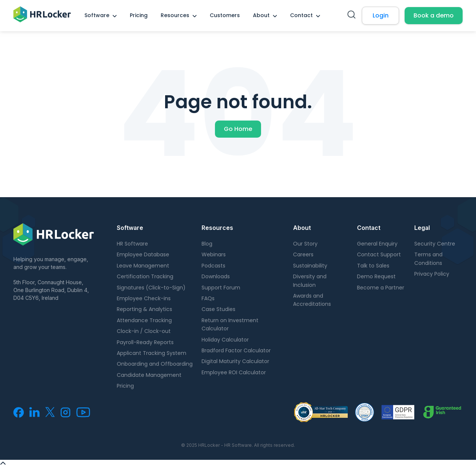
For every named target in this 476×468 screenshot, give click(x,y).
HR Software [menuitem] (132, 244)
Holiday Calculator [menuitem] (225, 340)
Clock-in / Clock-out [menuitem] (144, 331)
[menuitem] (19, 416)
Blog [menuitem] (207, 244)
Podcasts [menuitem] (213, 266)
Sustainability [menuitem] (310, 266)
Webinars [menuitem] (214, 254)
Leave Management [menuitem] (143, 266)
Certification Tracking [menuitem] (145, 276)
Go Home (238, 129)
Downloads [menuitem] (216, 276)
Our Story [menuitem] (305, 244)
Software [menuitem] (97, 15)
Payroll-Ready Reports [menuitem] (145, 342)
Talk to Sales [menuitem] (373, 266)
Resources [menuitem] (175, 15)
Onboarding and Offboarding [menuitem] (155, 364)
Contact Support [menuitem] (379, 254)
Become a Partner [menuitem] (381, 288)
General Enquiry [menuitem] (377, 244)
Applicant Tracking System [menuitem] (152, 353)
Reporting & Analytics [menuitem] (144, 309)
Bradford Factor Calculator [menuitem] (236, 350)
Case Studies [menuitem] (218, 309)
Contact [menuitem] (301, 15)
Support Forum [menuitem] (221, 288)
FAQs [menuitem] (208, 298)
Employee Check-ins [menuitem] (144, 298)
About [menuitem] (261, 15)
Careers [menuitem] (303, 254)
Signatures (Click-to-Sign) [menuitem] (151, 288)
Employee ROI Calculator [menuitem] (234, 372)
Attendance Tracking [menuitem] (144, 320)
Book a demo (434, 15)
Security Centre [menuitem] (435, 244)
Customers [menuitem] (225, 15)
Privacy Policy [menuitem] (432, 274)
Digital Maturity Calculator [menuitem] (235, 361)
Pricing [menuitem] (139, 15)
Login (381, 15)
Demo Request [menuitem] (376, 276)
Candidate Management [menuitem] (149, 375)
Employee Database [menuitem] (143, 254)
